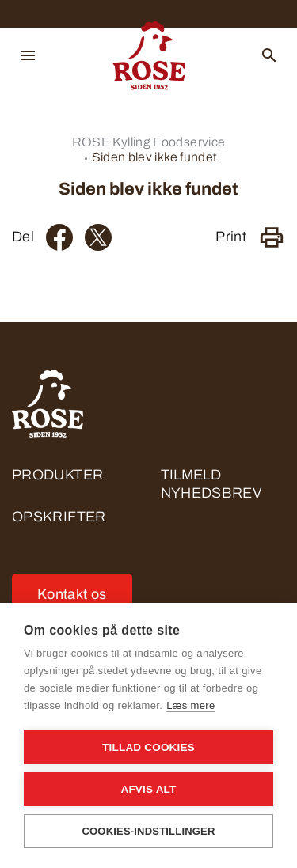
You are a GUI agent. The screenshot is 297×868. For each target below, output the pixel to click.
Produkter (57, 475)
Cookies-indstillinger (148, 831)
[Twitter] (98, 237)
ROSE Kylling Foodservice (149, 142)
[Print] (272, 237)
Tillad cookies (148, 747)
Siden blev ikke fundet (155, 157)
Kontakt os (72, 594)
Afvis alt (148, 789)
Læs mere (190, 705)
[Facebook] (59, 237)
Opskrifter (59, 517)
